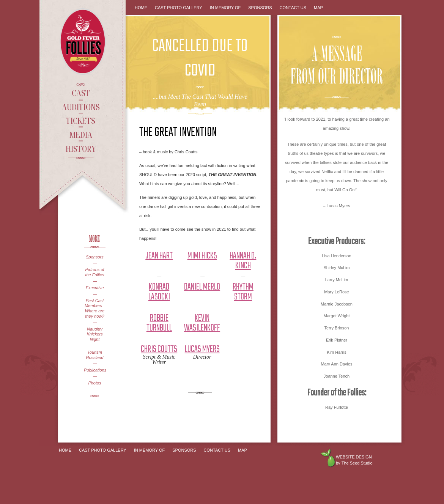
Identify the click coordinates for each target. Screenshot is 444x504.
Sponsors (94, 257)
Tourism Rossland (95, 355)
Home (141, 8)
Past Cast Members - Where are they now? (95, 308)
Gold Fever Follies (83, 42)
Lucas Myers (202, 349)
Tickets (81, 120)
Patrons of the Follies (94, 272)
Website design (354, 457)
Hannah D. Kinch (243, 261)
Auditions (81, 107)
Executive (95, 288)
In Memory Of (225, 8)
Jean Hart (159, 256)
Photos (94, 383)
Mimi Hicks (202, 256)
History (81, 148)
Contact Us (293, 8)
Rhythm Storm (243, 292)
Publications (95, 370)
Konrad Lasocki (159, 292)
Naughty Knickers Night (94, 334)
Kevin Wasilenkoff (202, 323)
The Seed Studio (357, 463)
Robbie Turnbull (159, 323)
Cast (81, 93)
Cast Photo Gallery (179, 8)
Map (318, 8)
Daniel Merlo (202, 287)
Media (81, 134)
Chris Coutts (159, 349)
